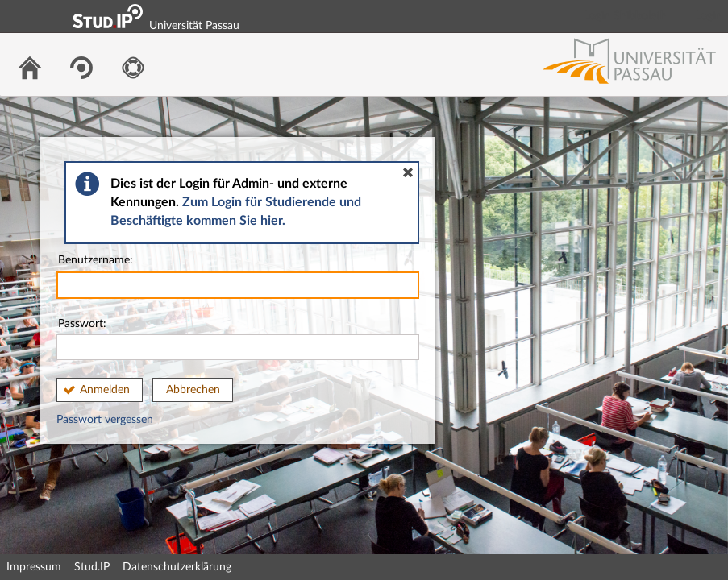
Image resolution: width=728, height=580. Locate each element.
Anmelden (105, 390)
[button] (408, 172)
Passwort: (238, 340)
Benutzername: (238, 277)
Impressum (34, 567)
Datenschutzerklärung (177, 567)
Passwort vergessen (105, 420)
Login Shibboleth (626, 16)
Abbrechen (193, 390)
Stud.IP (92, 567)
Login (709, 16)
